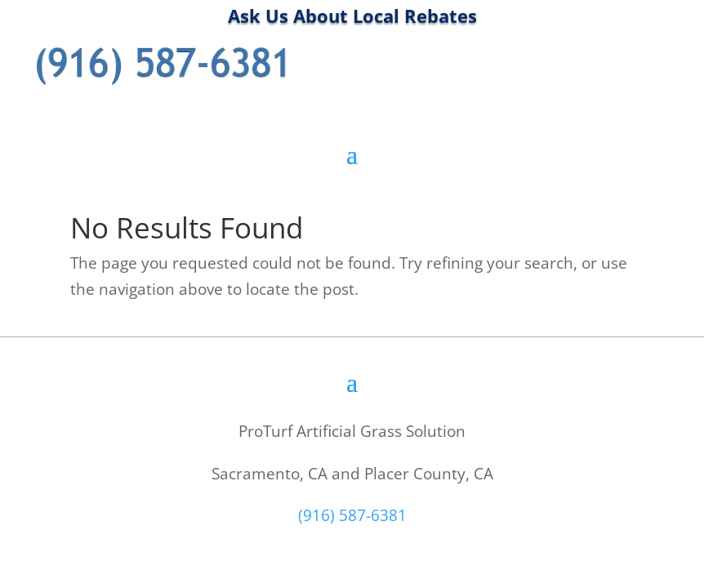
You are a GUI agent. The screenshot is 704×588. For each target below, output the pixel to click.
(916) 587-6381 (352, 515)
